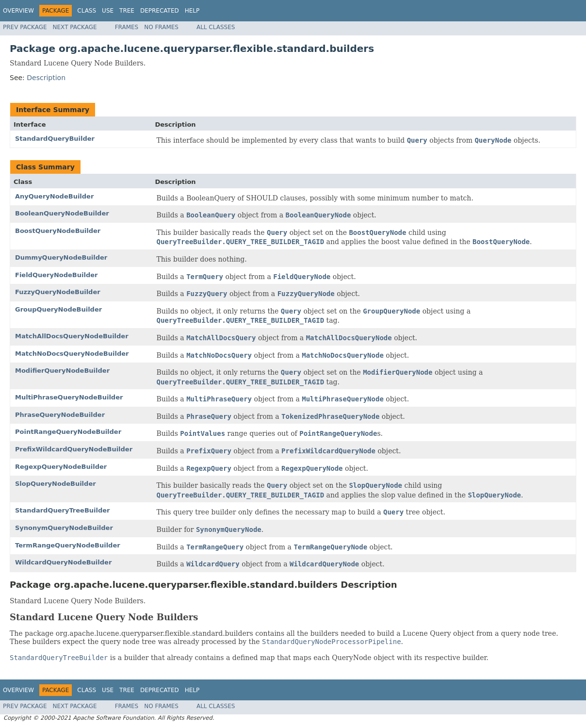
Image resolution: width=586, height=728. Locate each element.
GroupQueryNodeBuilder (58, 309)
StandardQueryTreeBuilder (63, 510)
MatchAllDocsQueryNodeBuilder (72, 336)
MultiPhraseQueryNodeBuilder (69, 397)
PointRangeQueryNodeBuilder (68, 432)
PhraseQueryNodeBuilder (60, 415)
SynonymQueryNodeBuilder (64, 528)
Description (46, 78)
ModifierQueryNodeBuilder (62, 371)
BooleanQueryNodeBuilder (62, 213)
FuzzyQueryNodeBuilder (58, 292)
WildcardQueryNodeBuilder (63, 562)
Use (108, 11)
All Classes (216, 27)
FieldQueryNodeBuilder (56, 275)
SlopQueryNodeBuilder (56, 484)
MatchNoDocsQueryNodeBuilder (72, 354)
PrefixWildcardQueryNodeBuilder (74, 449)
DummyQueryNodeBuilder (61, 257)
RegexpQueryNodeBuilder (61, 467)
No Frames (161, 27)
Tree (127, 11)
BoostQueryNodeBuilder (58, 231)
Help (192, 11)
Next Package (75, 27)
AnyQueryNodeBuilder (54, 196)
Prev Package (25, 27)
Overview (18, 11)
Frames (127, 27)
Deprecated (160, 11)
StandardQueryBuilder (55, 139)
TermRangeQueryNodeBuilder (68, 545)
